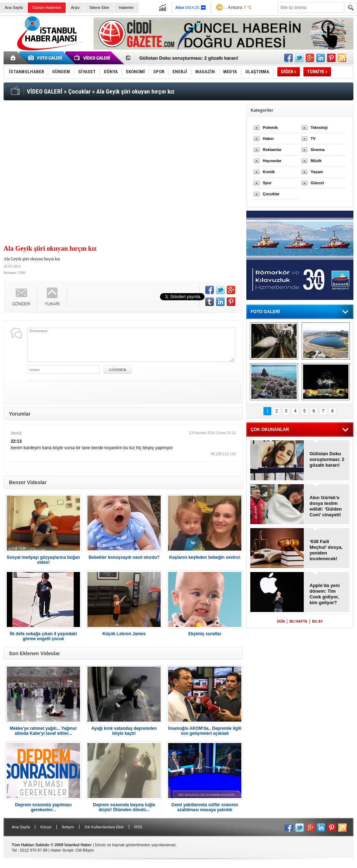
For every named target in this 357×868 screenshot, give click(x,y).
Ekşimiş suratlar (205, 634)
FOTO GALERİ (265, 312)
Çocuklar (271, 194)
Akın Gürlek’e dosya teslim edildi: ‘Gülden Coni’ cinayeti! (326, 506)
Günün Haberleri (47, 7)
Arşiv (75, 7)
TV (313, 139)
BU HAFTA (298, 621)
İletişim (68, 827)
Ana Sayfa (14, 7)
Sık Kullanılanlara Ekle (104, 827)
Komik (269, 172)
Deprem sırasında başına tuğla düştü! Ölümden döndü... (124, 807)
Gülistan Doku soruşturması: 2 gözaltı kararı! (189, 58)
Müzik (316, 161)
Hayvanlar (272, 161)
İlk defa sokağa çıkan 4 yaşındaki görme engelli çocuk (43, 636)
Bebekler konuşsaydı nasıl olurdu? (124, 557)
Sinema (318, 150)
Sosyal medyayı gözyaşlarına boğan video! (43, 560)
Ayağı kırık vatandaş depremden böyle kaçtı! (124, 731)
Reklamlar (272, 150)
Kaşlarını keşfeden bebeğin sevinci (205, 557)
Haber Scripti (62, 850)
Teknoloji (319, 127)
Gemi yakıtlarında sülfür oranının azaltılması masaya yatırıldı (205, 807)
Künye (46, 827)
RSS (138, 827)
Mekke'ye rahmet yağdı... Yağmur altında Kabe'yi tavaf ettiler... (43, 731)
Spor (267, 183)
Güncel (317, 183)
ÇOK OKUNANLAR (270, 430)
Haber (268, 139)
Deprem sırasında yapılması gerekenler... (43, 807)
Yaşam (317, 172)
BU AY (317, 621)
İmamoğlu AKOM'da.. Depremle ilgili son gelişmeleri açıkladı (205, 731)
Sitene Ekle (99, 7)
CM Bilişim (85, 850)
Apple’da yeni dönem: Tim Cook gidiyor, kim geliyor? (325, 594)
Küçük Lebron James (124, 634)
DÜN (281, 621)
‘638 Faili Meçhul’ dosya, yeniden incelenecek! (326, 550)
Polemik (270, 127)
